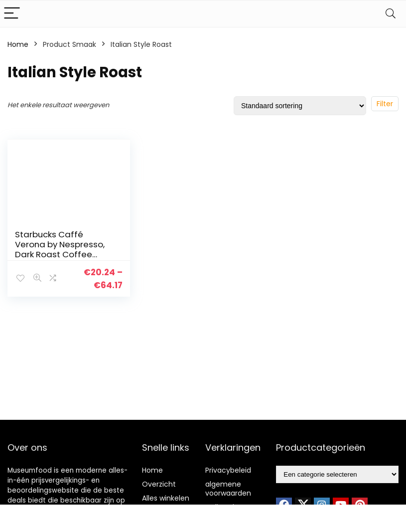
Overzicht (159, 484)
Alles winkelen (166, 498)
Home (18, 44)
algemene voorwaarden (228, 489)
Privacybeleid (228, 470)
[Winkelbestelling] (300, 106)
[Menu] (12, 14)
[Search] (391, 14)
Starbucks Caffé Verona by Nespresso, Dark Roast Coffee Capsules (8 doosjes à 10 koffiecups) (62, 254)
